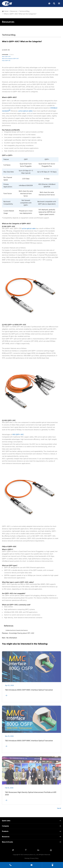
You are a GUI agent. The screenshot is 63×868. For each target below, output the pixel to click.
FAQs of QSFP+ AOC (6, 61)
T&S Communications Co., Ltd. (30, 855)
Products (5, 831)
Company (5, 826)
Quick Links (6, 821)
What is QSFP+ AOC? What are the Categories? (20, 14)
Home (6, 11)
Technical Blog (24, 11)
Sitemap (27, 858)
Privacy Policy (34, 858)
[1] (10, 110)
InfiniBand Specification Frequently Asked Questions (17, 630)
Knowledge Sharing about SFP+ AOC (22, 633)
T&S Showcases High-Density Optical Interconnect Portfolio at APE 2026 (31, 795)
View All (59, 808)
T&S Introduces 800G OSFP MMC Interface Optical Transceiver (29, 691)
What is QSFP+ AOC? (6, 57)
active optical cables (25, 111)
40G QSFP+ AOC (18, 435)
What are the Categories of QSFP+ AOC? (10, 59)
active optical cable (29, 229)
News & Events (7, 842)
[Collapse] (11, 55)
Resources (14, 11)
